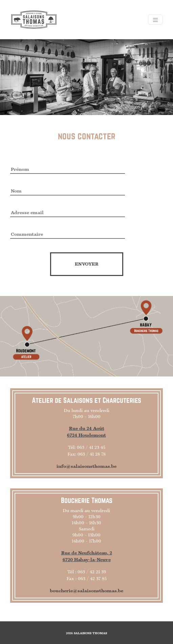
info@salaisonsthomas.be (86, 466)
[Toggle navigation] (155, 20)
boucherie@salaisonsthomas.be (86, 591)
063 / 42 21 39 (92, 572)
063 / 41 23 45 (91, 447)
